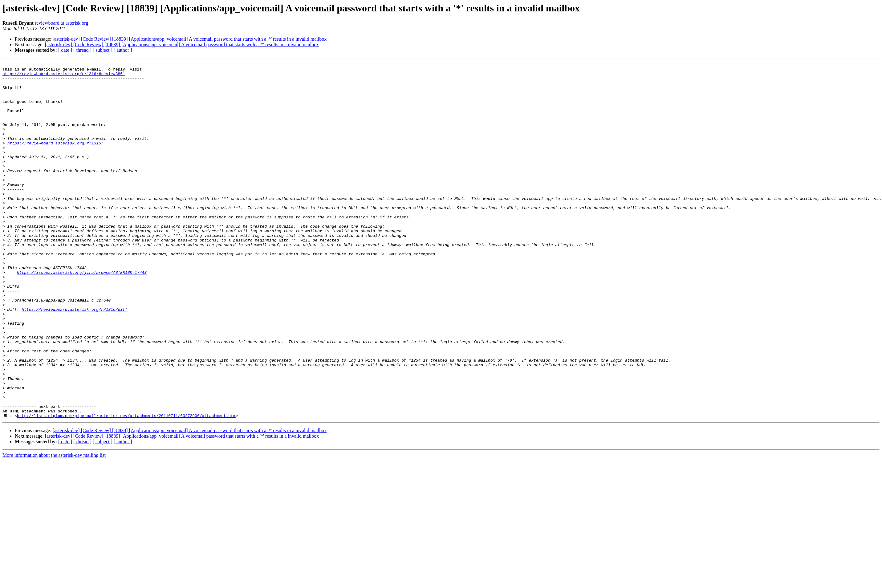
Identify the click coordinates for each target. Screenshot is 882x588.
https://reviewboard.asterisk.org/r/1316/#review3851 (64, 76)
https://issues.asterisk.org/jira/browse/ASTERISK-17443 (82, 315)
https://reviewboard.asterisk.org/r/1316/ (55, 160)
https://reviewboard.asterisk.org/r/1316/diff (74, 359)
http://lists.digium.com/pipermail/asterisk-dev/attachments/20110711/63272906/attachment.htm (126, 487)
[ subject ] (103, 50)
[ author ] (123, 50)
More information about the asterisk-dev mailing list (54, 526)
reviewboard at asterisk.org (61, 23)
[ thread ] (82, 50)
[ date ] (65, 50)
